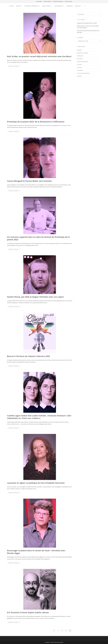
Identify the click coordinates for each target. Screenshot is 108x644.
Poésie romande (47, 1)
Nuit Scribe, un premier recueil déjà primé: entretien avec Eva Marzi (39, 56)
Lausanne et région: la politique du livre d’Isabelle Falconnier (36, 483)
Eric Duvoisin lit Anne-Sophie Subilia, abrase (28, 612)
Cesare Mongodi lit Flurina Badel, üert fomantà (29, 181)
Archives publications (83, 62)
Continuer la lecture (15, 66)
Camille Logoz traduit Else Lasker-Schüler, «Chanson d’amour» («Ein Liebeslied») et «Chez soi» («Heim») (39, 417)
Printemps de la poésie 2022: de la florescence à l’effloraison (36, 122)
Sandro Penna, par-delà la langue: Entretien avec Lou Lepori (35, 297)
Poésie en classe (69, 1)
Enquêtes (79, 50)
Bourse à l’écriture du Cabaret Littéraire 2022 (28, 356)
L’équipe (79, 76)
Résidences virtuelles (82, 53)
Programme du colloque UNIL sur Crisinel (87, 23)
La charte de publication (83, 73)
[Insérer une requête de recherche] (89, 14)
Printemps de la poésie (58, 1)
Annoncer (80, 64)
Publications (80, 56)
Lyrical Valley (39, 1)
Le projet (79, 67)
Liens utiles (80, 70)
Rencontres (80, 59)
